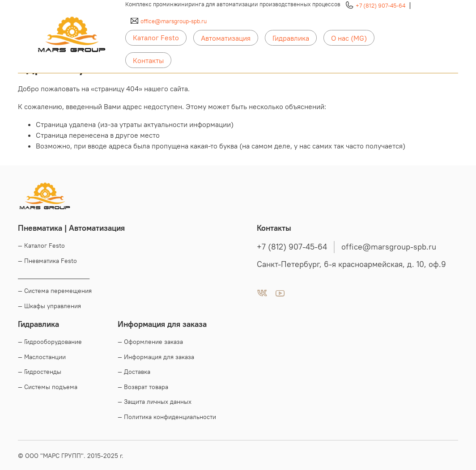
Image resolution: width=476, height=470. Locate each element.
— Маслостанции (42, 357)
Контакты (148, 60)
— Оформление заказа (150, 342)
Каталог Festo (156, 38)
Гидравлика (291, 38)
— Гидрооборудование (50, 342)
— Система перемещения (55, 291)
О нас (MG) (349, 38)
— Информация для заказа (156, 357)
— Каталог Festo (41, 246)
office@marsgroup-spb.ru (174, 21)
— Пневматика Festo (47, 261)
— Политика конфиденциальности (167, 417)
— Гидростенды (40, 372)
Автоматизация (226, 38)
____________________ (54, 276)
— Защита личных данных (155, 402)
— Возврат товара (143, 387)
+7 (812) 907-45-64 (380, 5)
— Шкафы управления (49, 306)
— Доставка (134, 372)
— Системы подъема (48, 387)
